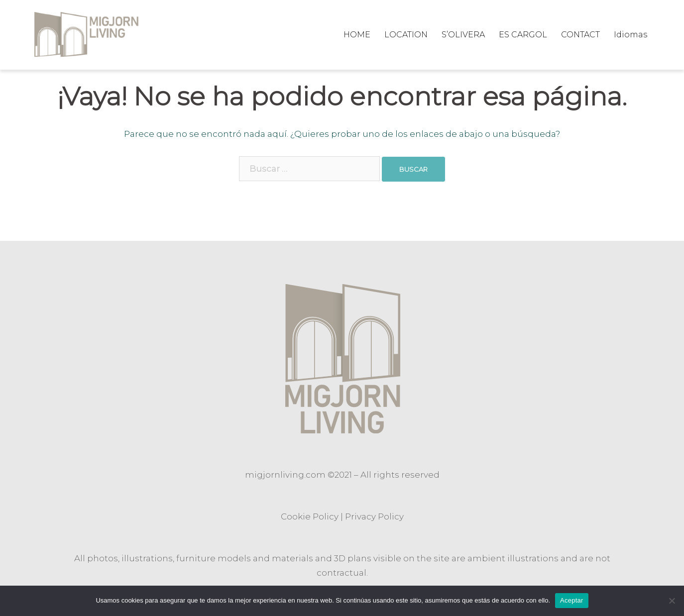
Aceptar (572, 600)
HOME (357, 35)
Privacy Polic (372, 516)
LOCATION (406, 35)
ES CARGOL (523, 35)
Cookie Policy (310, 516)
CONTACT (580, 35)
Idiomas (630, 35)
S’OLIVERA (463, 35)
